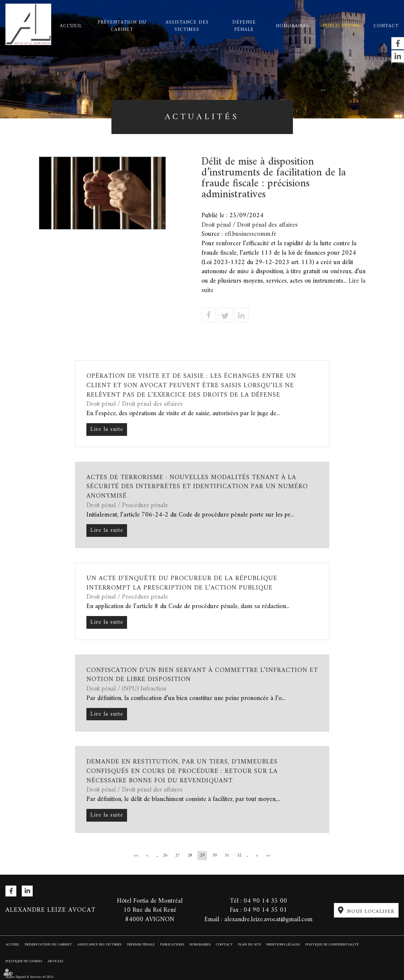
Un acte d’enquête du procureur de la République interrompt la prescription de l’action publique (182, 583)
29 (202, 856)
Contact (386, 26)
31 (227, 856)
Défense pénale (244, 26)
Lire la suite (107, 429)
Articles (55, 961)
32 (239, 856)
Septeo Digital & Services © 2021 (30, 977)
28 (190, 856)
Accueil (71, 26)
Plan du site (250, 945)
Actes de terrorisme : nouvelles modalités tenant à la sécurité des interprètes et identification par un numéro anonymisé (197, 487)
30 (215, 856)
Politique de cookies (24, 961)
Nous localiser (371, 912)
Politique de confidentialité (332, 945)
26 (165, 856)
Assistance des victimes (187, 26)
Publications (341, 26)
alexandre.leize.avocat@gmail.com (268, 920)
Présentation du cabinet (122, 26)
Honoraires (293, 26)
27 (177, 856)
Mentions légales (283, 945)
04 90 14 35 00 (265, 901)
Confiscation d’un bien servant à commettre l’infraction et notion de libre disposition (202, 675)
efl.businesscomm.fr (250, 234)
